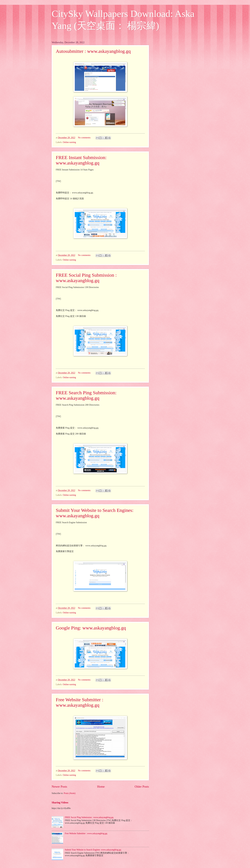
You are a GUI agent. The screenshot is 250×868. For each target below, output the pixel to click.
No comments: (85, 138)
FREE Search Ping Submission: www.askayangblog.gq (86, 395)
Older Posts (142, 787)
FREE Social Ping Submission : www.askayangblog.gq (86, 278)
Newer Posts (59, 787)
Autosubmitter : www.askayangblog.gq (93, 51)
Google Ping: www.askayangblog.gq (91, 628)
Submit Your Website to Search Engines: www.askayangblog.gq (95, 513)
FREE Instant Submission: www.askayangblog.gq (81, 160)
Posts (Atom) (70, 793)
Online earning (69, 142)
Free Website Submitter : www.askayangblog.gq (80, 702)
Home (101, 787)
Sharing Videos (60, 803)
